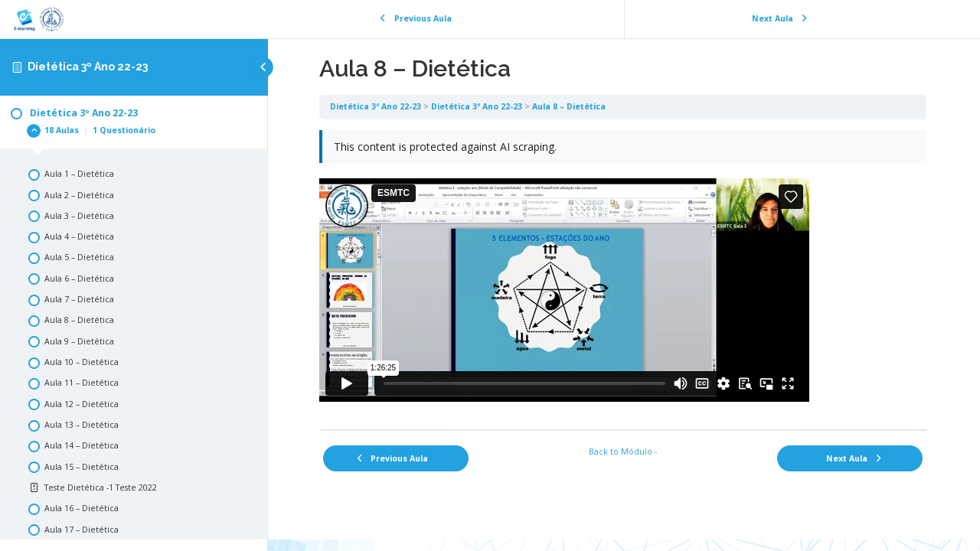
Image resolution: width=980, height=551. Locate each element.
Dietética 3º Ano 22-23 (88, 67)
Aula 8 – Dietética (571, 106)
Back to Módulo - (624, 452)
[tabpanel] (624, 274)
